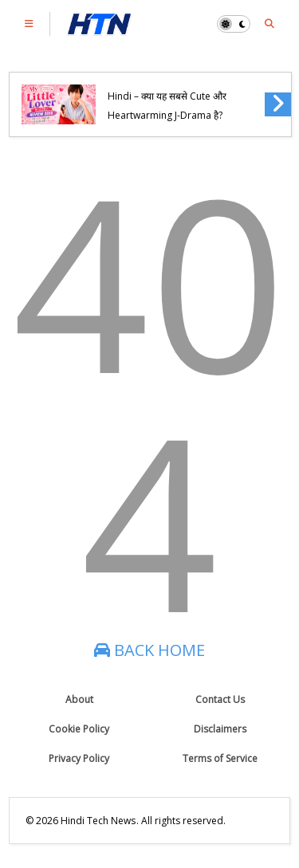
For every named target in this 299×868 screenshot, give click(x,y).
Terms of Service (220, 758)
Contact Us (220, 699)
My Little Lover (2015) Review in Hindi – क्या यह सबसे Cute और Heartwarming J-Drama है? (177, 96)
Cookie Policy (79, 729)
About (79, 699)
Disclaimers (220, 729)
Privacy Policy (79, 758)
